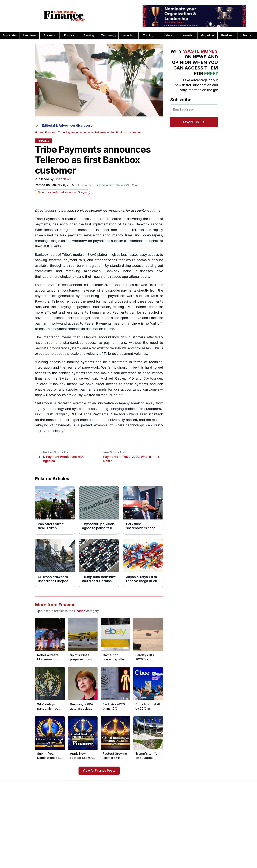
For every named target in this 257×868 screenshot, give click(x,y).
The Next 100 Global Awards (223, 859)
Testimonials (114, 832)
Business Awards (166, 820)
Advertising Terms (18, 848)
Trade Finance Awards (219, 854)
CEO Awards (164, 837)
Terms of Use (15, 843)
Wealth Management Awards (223, 865)
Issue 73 (62, 854)
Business (49, 35)
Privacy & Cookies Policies (23, 837)
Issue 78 (62, 826)
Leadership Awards (217, 815)
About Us (13, 809)
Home (39, 133)
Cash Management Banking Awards (177, 826)
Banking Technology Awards (173, 832)
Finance (69, 35)
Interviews (30, 35)
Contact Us (14, 826)
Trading (148, 35)
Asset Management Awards (173, 809)
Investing (128, 35)
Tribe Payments (47, 219)
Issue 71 (62, 865)
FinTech (62, 285)
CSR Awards (164, 848)
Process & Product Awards (222, 837)
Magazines (208, 35)
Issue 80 (62, 815)
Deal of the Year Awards (171, 854)
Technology (109, 35)
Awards (188, 35)
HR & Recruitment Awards (221, 848)
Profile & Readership (19, 820)
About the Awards (117, 809)
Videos (168, 35)
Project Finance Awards (220, 832)
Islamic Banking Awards (220, 820)
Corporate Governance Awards (175, 859)
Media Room (114, 837)
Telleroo (138, 230)
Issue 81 (62, 809)
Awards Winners (116, 820)
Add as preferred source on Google (62, 192)
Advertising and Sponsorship (24, 815)
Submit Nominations (118, 826)
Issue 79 (62, 820)
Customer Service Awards (172, 843)
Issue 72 (62, 859)
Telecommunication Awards (222, 843)
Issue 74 (62, 848)
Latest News (15, 832)
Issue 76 (62, 837)
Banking (89, 35)
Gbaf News (63, 179)
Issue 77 (62, 832)
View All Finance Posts (99, 771)
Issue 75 (62, 843)
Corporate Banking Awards (172, 865)
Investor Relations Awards (221, 809)
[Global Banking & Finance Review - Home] (64, 16)
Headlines (227, 35)
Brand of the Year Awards (171, 815)
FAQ (109, 843)
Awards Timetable (117, 815)
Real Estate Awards (217, 826)
